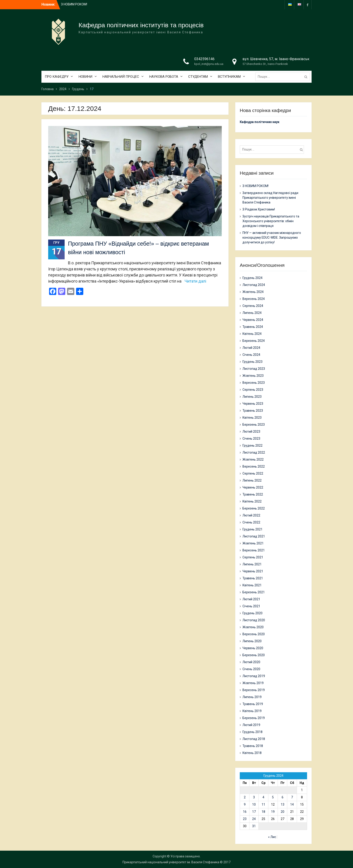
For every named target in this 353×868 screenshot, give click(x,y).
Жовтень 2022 (253, 459)
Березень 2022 (254, 508)
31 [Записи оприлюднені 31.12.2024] (254, 826)
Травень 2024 (253, 327)
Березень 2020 (254, 655)
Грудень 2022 (252, 445)
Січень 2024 (251, 355)
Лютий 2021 (251, 599)
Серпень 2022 (253, 473)
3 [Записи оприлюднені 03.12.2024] (254, 797)
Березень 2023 (254, 425)
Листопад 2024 (254, 285)
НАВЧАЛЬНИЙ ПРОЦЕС (121, 77)
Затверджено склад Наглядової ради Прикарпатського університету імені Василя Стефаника (270, 198)
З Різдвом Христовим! (259, 209)
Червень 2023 (253, 404)
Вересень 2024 (254, 299)
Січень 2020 (251, 669)
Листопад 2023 (254, 369)
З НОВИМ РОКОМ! (74, 4)
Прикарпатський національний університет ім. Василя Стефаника (171, 862)
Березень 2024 (254, 341)
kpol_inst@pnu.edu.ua (209, 64)
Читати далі (195, 281)
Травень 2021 (253, 578)
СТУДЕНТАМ (198, 77)
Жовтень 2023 (253, 376)
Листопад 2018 (254, 739)
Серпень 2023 (253, 390)
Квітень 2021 (252, 585)
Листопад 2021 (254, 536)
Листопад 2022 (254, 452)
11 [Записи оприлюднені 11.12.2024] (263, 804)
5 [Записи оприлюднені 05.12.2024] (273, 797)
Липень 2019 (252, 697)
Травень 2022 (253, 494)
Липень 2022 (252, 480)
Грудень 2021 (252, 529)
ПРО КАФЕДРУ (57, 77)
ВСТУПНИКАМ (229, 77)
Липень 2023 (252, 397)
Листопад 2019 (254, 676)
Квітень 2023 (252, 418)
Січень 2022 (251, 522)
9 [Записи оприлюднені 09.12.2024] (245, 804)
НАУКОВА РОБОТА (164, 77)
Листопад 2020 (254, 620)
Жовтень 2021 (253, 543)
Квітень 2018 (252, 753)
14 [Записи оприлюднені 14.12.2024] (292, 804)
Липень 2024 (252, 313)
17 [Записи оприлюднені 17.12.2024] (254, 812)
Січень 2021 (251, 606)
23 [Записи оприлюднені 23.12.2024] (245, 819)
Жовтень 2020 (253, 627)
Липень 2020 (252, 641)
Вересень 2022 (254, 466)
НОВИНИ (85, 77)
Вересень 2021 (254, 550)
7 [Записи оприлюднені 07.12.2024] (292, 797)
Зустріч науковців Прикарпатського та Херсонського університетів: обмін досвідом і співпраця (271, 221)
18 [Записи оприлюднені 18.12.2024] (263, 812)
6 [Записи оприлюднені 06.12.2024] (283, 797)
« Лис (272, 837)
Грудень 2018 (252, 732)
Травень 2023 (253, 411)
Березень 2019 (254, 718)
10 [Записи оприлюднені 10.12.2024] (254, 804)
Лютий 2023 (251, 432)
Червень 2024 (253, 320)
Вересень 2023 (254, 383)
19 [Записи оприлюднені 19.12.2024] (273, 812)
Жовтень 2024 (253, 292)
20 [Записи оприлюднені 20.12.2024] (283, 812)
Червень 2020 (253, 648)
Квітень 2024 (252, 334)
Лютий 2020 (251, 662)
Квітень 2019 (252, 711)
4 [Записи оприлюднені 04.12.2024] (263, 797)
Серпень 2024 (253, 306)
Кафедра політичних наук (260, 122)
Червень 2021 (253, 571)
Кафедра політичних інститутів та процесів (141, 25)
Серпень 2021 (253, 557)
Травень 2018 (253, 746)
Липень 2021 (252, 564)
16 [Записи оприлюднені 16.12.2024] (245, 812)
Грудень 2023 (252, 362)
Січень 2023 (251, 439)
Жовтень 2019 (253, 683)
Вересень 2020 (254, 634)
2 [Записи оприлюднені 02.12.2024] (245, 797)
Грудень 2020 (252, 613)
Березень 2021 (254, 592)
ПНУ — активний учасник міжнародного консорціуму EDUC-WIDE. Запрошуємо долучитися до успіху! (272, 238)
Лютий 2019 (251, 725)
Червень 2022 (253, 487)
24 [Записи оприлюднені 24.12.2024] (254, 819)
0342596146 (204, 59)
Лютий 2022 (251, 515)
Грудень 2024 (252, 278)
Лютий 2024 (251, 348)
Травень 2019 (253, 704)
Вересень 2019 (254, 690)
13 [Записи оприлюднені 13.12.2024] (283, 804)
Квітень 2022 (252, 501)
